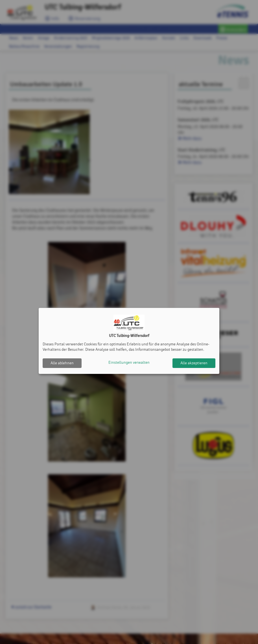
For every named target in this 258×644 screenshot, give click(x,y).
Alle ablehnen (62, 363)
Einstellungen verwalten (129, 363)
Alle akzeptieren (194, 363)
